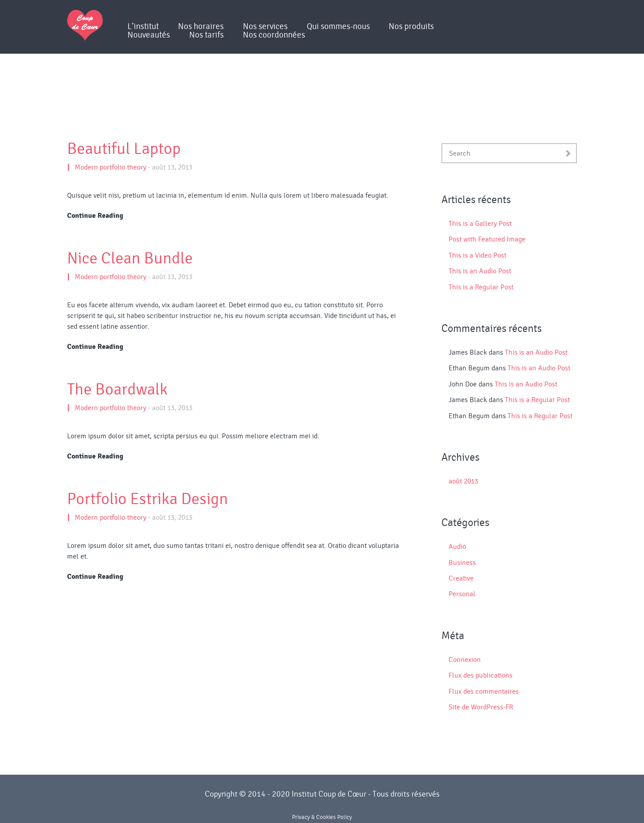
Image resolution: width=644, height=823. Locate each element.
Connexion (465, 660)
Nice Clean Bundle (130, 259)
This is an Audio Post (480, 271)
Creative (461, 578)
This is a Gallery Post (480, 224)
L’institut (143, 27)
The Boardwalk (117, 390)
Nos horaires (201, 27)
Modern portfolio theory (110, 167)
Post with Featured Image (487, 239)
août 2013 (463, 481)
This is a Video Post (477, 255)
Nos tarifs (206, 35)
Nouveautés (149, 35)
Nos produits (411, 27)
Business (462, 563)
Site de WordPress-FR (481, 707)
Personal (462, 594)
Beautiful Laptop (124, 149)
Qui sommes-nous (338, 27)
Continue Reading (95, 216)
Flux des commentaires (484, 691)
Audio (457, 547)
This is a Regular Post (481, 287)
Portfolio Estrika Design (148, 499)
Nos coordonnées (274, 35)
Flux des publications (481, 675)
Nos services (265, 27)
